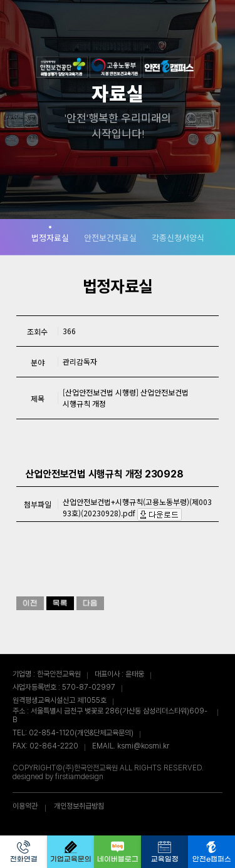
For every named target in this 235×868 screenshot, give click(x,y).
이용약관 (25, 806)
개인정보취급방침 (79, 806)
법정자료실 (50, 237)
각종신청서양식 (178, 237)
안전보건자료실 (110, 237)
